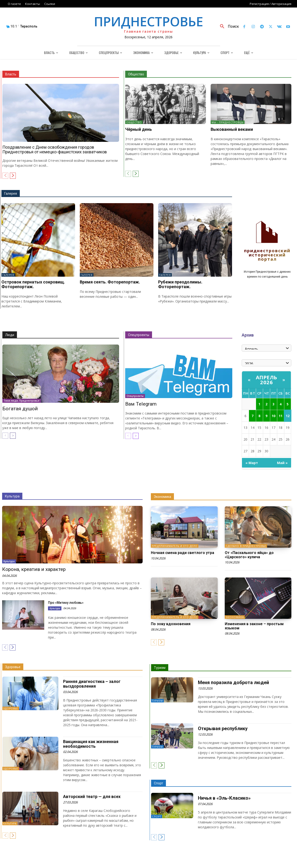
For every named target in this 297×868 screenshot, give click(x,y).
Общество (136, 74)
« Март (252, 463)
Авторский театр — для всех (92, 796)
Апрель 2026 (267, 380)
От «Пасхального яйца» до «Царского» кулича (249, 555)
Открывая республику (223, 728)
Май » (282, 463)
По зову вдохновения (171, 624)
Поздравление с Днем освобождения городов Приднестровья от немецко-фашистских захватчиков (55, 149)
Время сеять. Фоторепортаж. (110, 282)
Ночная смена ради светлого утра (183, 553)
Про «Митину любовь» (66, 603)
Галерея (11, 194)
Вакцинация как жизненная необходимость (91, 744)
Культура (12, 496)
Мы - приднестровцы (228, 122)
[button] (228, 27)
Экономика (162, 497)
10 (273, 416)
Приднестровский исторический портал (267, 255)
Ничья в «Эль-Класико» (224, 798)
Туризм (160, 668)
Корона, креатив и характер (34, 569)
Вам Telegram (141, 404)
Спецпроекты (139, 335)
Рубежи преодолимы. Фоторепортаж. (180, 284)
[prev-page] (5, 176)
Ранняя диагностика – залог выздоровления (92, 684)
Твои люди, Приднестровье (22, 401)
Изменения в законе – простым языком (254, 626)
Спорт (159, 783)
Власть (11, 74)
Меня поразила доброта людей (233, 682)
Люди (10, 335)
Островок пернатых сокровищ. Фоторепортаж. (33, 284)
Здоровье (13, 667)
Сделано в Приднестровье (246, 546)
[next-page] (13, 176)
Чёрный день (138, 129)
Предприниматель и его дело (175, 546)
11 (281, 416)
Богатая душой (20, 409)
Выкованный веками (232, 129)
